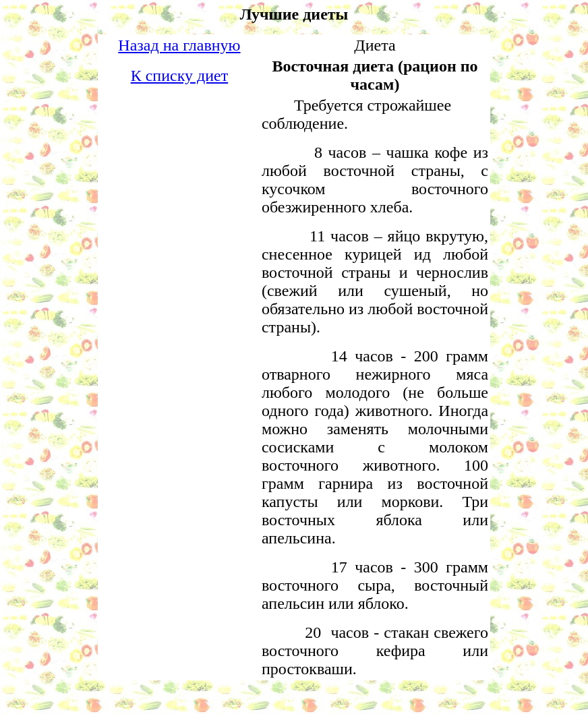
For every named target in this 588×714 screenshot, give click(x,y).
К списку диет (180, 76)
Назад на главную (179, 45)
